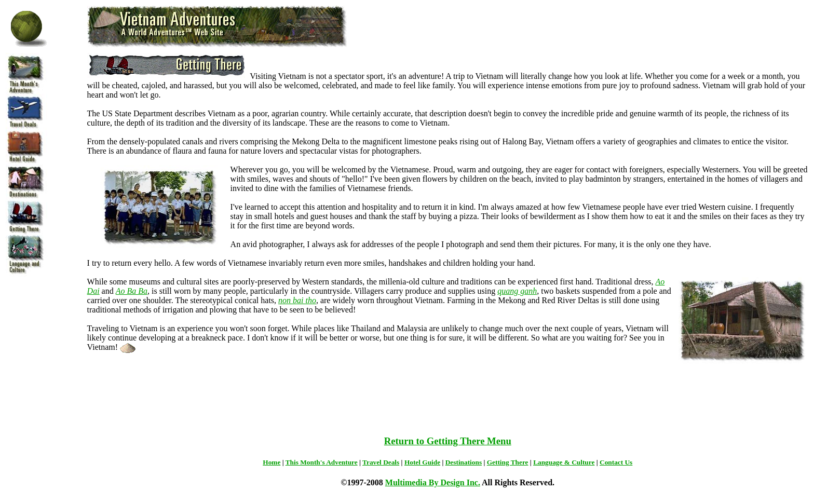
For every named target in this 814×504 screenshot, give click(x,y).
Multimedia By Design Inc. (433, 482)
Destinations (464, 462)
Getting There (508, 462)
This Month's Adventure (322, 462)
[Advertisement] (447, 402)
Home (272, 462)
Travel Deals (381, 462)
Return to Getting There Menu (448, 441)
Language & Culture (564, 462)
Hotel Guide (422, 462)
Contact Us (616, 462)
